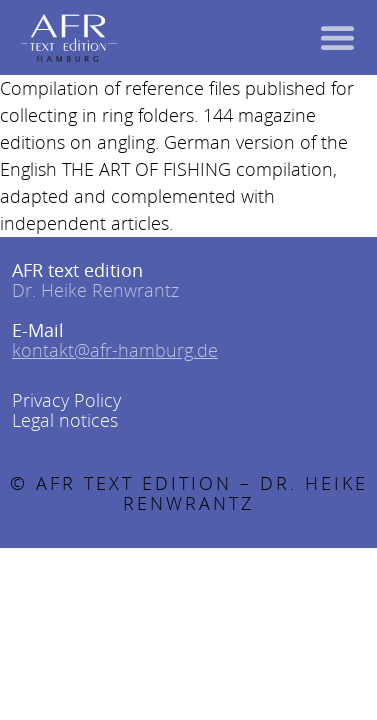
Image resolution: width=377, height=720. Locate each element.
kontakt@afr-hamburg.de (115, 350)
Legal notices (65, 420)
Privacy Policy (66, 400)
